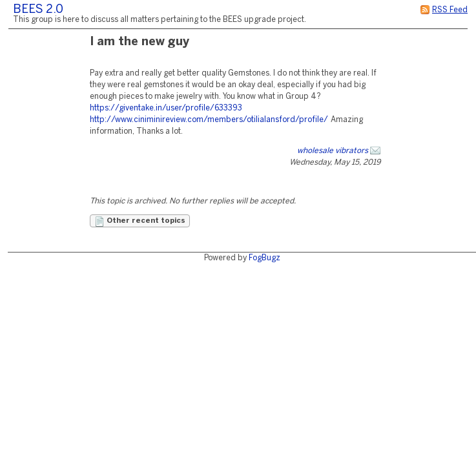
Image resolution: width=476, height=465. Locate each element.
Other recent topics (140, 222)
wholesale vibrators (333, 151)
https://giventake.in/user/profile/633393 (166, 108)
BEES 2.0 (38, 10)
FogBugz (264, 258)
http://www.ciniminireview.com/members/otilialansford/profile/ (209, 120)
